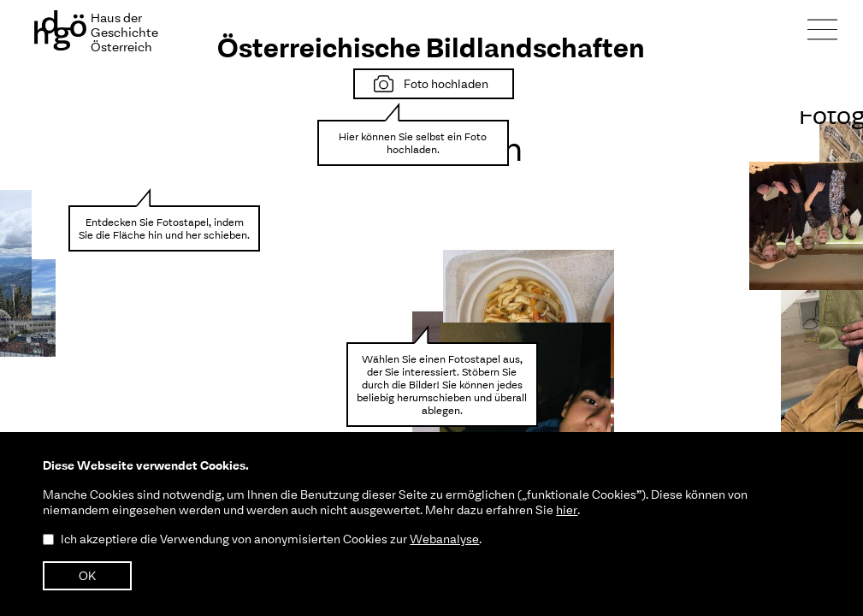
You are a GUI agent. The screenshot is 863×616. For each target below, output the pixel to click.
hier (567, 510)
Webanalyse (444, 539)
